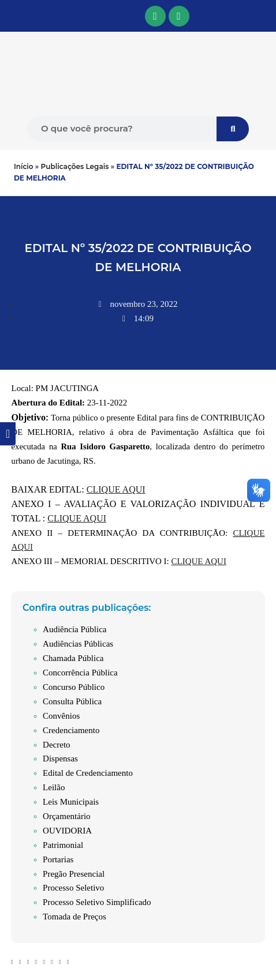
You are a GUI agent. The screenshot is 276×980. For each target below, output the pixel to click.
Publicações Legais (75, 166)
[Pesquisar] (233, 129)
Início (24, 166)
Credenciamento (71, 730)
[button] (7, 16)
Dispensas (60, 759)
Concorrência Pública (80, 673)
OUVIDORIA (67, 831)
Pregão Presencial (74, 874)
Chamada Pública (73, 658)
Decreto (56, 745)
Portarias (58, 859)
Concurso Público (74, 687)
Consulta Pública (72, 701)
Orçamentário (66, 816)
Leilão (54, 787)
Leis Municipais (71, 802)
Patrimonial (63, 845)
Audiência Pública (74, 629)
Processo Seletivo (73, 888)
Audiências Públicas (78, 644)
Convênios (61, 716)
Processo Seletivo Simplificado (97, 902)
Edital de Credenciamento (88, 773)
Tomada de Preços (74, 917)
